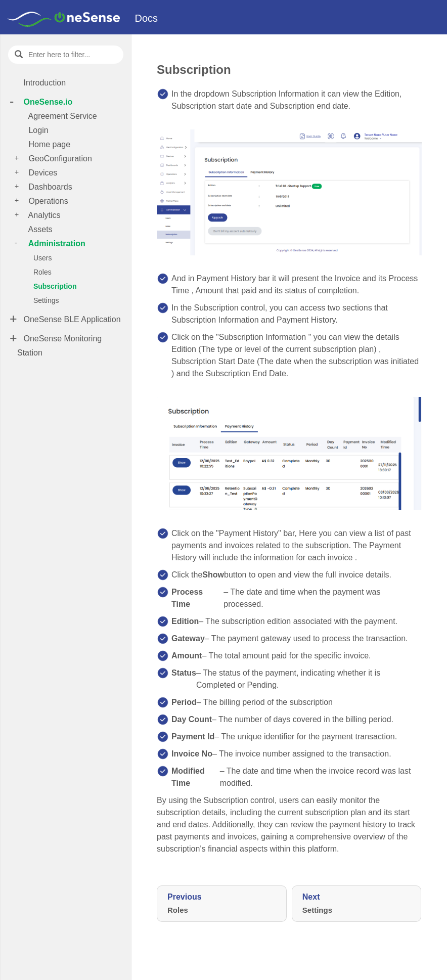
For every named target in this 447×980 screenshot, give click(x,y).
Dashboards (49, 187)
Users (41, 258)
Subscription (54, 286)
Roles (41, 272)
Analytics (43, 215)
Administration (56, 243)
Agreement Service (62, 116)
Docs (147, 18)
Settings (45, 300)
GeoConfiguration (59, 159)
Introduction (43, 83)
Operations (47, 201)
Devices (42, 173)
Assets (39, 229)
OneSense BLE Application (71, 319)
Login (37, 130)
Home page (48, 144)
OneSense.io (47, 102)
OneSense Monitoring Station (59, 346)
